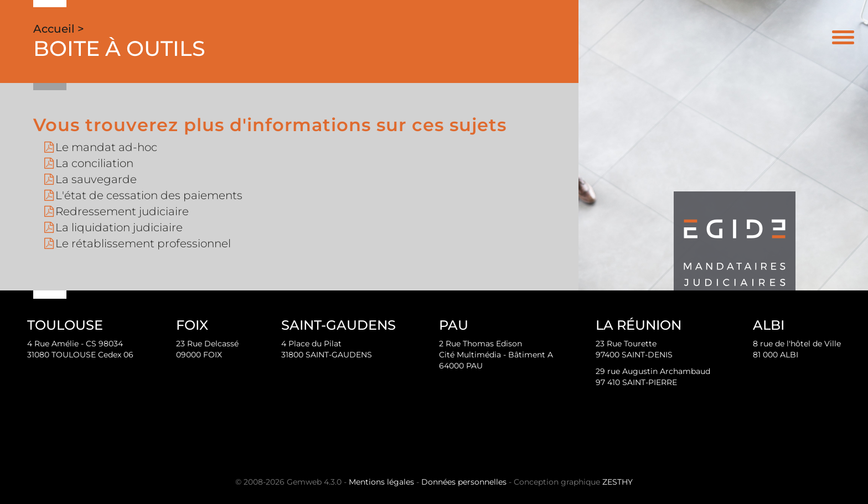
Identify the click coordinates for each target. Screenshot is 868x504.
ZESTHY (618, 482)
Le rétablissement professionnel (143, 243)
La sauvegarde (96, 179)
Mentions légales (381, 482)
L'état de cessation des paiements (149, 195)
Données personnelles (464, 482)
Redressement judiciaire (122, 211)
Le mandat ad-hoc (106, 147)
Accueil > (59, 29)
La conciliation (94, 163)
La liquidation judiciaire (119, 227)
